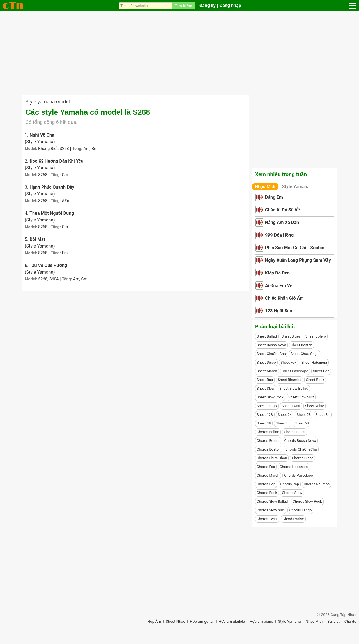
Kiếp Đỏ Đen (277, 273)
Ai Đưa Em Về (279, 286)
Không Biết (48, 149)
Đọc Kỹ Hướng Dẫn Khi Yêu (57, 161)
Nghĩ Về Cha (42, 135)
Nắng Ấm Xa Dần (282, 222)
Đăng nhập (230, 5)
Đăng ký (208, 5)
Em (65, 253)
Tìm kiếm (183, 6)
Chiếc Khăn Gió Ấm (284, 298)
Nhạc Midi (265, 187)
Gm (65, 175)
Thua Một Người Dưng (52, 213)
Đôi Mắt (37, 239)
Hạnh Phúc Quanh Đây (52, 187)
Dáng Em (274, 197)
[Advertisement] (179, 53)
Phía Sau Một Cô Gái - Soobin (295, 248)
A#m (66, 201)
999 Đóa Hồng (279, 235)
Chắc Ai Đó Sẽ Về (282, 210)
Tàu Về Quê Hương (48, 265)
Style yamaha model (48, 102)
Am (86, 149)
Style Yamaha (296, 187)
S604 (54, 279)
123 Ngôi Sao (279, 311)
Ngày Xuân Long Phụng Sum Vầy (298, 260)
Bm (95, 149)
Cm (65, 227)
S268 (64, 149)
